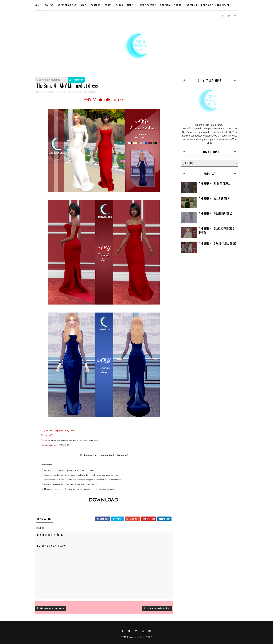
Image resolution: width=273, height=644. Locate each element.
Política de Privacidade (215, 5)
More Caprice (148, 5)
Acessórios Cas (67, 5)
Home (38, 5)
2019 (124, 637)
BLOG (83, 5)
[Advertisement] (210, 280)
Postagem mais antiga (157, 608)
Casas (119, 5)
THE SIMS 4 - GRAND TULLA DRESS (218, 243)
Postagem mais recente (50, 608)
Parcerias (191, 5)
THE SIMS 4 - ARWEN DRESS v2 (216, 214)
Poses (108, 5)
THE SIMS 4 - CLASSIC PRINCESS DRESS (217, 230)
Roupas (49, 5)
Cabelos (95, 5)
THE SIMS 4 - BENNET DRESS (214, 184)
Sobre (178, 5)
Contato (165, 5)
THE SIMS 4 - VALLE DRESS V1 (215, 199)
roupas (92, 92)
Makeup (131, 5)
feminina (82, 92)
